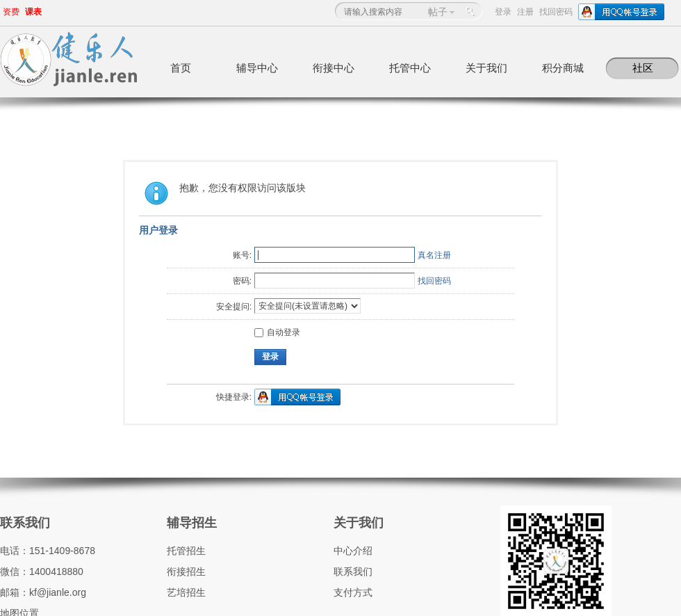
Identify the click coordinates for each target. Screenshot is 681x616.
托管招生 (186, 551)
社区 (643, 68)
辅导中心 (257, 68)
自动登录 (277, 332)
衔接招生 (186, 572)
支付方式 (353, 592)
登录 (503, 12)
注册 (525, 12)
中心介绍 (353, 551)
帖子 (438, 12)
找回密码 (556, 12)
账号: (242, 255)
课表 (33, 12)
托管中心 (410, 68)
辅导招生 (192, 523)
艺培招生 (186, 592)
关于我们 (486, 68)
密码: (242, 281)
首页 (181, 68)
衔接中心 (334, 68)
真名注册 (434, 255)
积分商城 (563, 68)
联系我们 (25, 523)
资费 (11, 12)
